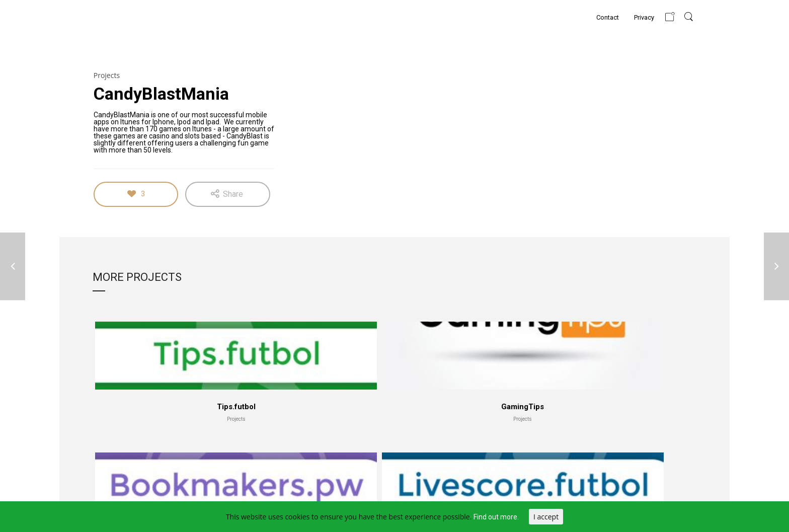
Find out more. (496, 517)
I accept (546, 517)
